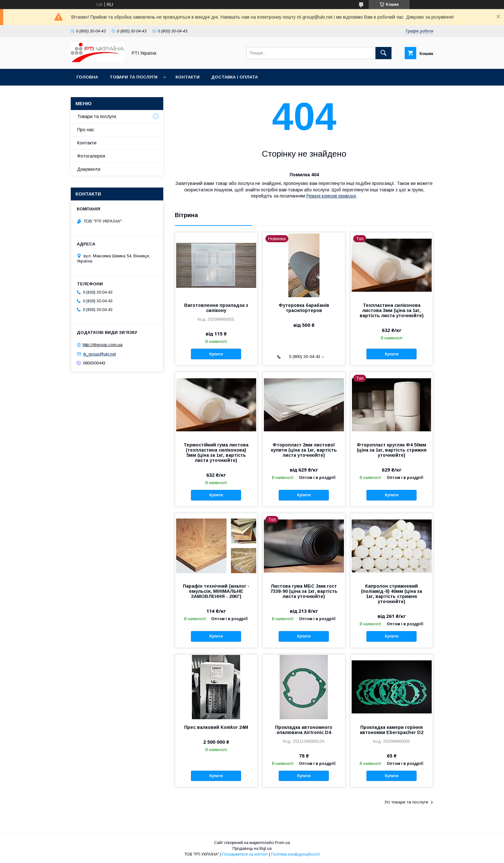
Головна (87, 77)
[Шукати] (383, 53)
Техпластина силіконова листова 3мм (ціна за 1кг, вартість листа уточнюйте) (392, 310)
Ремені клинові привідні (331, 196)
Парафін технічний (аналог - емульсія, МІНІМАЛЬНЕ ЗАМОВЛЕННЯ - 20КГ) (216, 591)
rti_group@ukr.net (99, 354)
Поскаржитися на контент (245, 854)
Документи (89, 169)
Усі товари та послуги (406, 802)
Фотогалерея (91, 156)
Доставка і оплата (234, 77)
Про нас (86, 130)
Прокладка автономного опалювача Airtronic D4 (304, 730)
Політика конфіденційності (295, 854)
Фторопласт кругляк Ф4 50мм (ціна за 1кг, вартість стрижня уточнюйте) (392, 450)
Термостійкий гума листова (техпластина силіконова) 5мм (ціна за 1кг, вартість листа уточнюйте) (216, 453)
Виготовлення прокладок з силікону (216, 308)
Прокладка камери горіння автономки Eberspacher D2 (392, 730)
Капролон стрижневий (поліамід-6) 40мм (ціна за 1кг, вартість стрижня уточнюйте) (392, 594)
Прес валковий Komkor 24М (216, 727)
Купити (216, 354)
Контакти (188, 77)
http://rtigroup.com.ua (103, 345)
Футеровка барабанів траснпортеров (304, 308)
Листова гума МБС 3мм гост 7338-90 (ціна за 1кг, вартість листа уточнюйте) (304, 591)
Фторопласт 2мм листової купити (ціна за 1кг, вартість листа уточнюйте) (304, 450)
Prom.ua (282, 843)
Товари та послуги (134, 77)
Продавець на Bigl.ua (252, 849)
